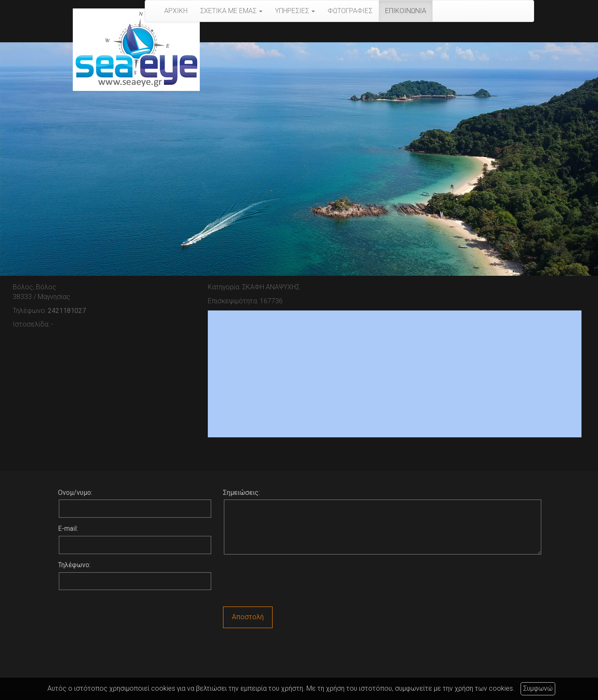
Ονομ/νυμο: (75, 493)
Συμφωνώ (538, 688)
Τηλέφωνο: (74, 565)
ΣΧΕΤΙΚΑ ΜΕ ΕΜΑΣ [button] (231, 11)
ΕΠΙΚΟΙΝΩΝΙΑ (406, 11)
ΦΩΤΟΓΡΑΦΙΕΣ (350, 11)
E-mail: (68, 528)
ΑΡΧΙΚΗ (176, 11)
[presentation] (287, 582)
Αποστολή (248, 617)
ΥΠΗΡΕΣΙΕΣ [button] (295, 11)
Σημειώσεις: (241, 493)
